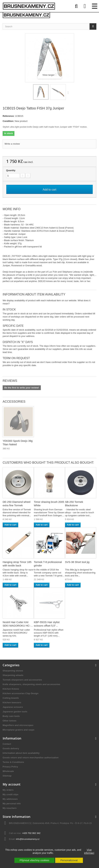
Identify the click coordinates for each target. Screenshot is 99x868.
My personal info (12, 804)
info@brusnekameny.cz (28, 839)
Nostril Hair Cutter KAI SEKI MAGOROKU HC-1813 (16, 626)
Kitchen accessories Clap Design (21, 693)
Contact (7, 744)
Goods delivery (11, 749)
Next (69, 92)
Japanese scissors (13, 707)
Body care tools (11, 716)
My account (12, 784)
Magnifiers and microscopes (18, 725)
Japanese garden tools (15, 712)
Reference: (8, 116)
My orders (8, 790)
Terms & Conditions (13, 762)
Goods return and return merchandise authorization (31, 758)
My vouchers (10, 808)
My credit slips (11, 794)
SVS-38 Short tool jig (77, 562)
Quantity (11, 170)
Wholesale (8, 771)
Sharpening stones (13, 671)
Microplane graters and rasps (18, 730)
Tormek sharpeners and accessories (22, 680)
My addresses (10, 799)
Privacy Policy (10, 767)
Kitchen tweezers (12, 703)
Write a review (12, 144)
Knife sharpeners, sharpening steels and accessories (31, 684)
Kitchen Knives (11, 689)
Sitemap (7, 776)
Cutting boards (11, 698)
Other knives (10, 721)
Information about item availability (21, 753)
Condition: (8, 121)
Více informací (89, 851)
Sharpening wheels (13, 675)
